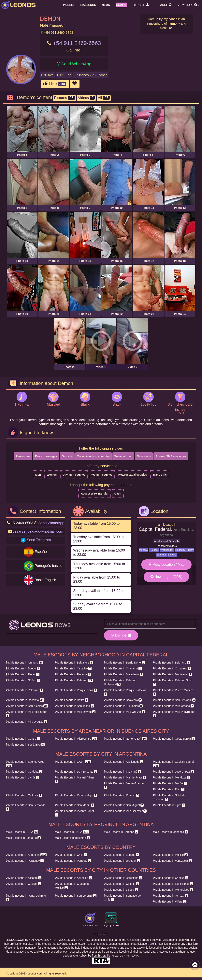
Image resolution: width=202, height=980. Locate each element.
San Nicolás (27, 706)
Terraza (171, 896)
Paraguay (25, 861)
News (106, 5)
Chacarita (123, 668)
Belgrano (172, 663)
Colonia (122, 884)
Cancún (171, 878)
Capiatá (24, 884)
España (122, 855)
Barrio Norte (124, 663)
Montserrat (173, 674)
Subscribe (121, 635)
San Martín (75, 805)
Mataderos (123, 674)
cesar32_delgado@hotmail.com (38, 531)
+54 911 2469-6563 (57, 33)
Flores (23, 674)
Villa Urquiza (27, 722)
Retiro (72, 700)
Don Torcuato (76, 772)
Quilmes (24, 795)
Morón (170, 783)
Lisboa (121, 890)
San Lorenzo (76, 896)
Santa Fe (23, 838)
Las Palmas (173, 884)
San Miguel (124, 805)
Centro (23, 739)
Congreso (172, 668)
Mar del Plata (125, 777)
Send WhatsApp (76, 64)
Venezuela (173, 861)
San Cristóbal (174, 700)
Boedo (23, 668)
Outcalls (67, 456)
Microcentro (76, 739)
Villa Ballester (125, 811)
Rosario (122, 795)
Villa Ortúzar (124, 712)
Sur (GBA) (25, 745)
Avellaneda (124, 762)
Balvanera (74, 663)
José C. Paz (173, 772)
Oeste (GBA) (174, 739)
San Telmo (74, 706)
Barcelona (123, 878)
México (170, 855)
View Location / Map (166, 564)
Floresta (73, 674)
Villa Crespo (173, 706)
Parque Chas (76, 690)
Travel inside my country (94, 456)
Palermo (74, 680)
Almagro (25, 663)
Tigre (169, 805)
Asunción (74, 878)
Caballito (73, 668)
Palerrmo (24, 690)
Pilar (169, 789)
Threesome (23, 456)
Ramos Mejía (76, 795)
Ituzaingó (123, 772)
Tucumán (72, 838)
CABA (73, 762)
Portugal (73, 861)
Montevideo (173, 890)
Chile (71, 855)
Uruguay (122, 861)
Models (69, 5)
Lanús (23, 777)
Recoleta (25, 700)
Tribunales (123, 706)
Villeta (170, 902)
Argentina (26, 855)
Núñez (23, 680)
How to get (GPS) (166, 577)
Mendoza (172, 777)
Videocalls (144, 456)
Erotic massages (46, 456)
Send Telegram (39, 540)
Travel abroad (123, 456)
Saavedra (123, 700)
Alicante (24, 878)
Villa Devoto (75, 712)
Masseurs (88, 5)
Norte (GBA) (125, 739)
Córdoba (24, 772)
